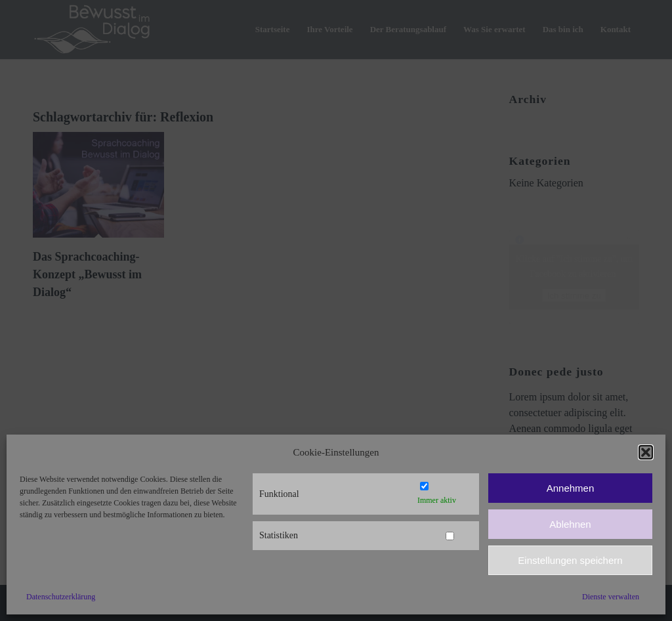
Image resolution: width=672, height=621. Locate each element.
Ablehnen (570, 524)
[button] (646, 452)
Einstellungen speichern (570, 560)
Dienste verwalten (611, 597)
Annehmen (571, 488)
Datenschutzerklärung (61, 597)
